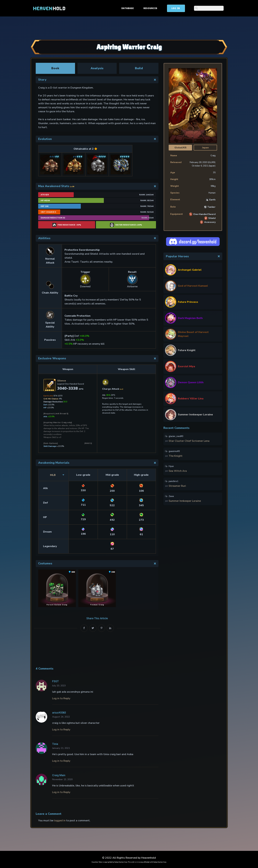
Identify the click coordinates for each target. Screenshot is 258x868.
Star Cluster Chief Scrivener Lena (189, 441)
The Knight (176, 456)
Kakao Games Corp (121, 861)
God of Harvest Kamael (193, 286)
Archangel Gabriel (190, 270)
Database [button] (153, 8)
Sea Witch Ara (178, 472)
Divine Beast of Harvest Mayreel (193, 334)
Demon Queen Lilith (191, 382)
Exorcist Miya (186, 366)
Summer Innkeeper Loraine (195, 415)
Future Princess (188, 302)
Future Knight (187, 350)
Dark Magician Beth (190, 318)
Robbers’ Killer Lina (191, 399)
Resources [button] (175, 8)
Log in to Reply (61, 698)
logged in (60, 820)
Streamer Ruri (177, 487)
